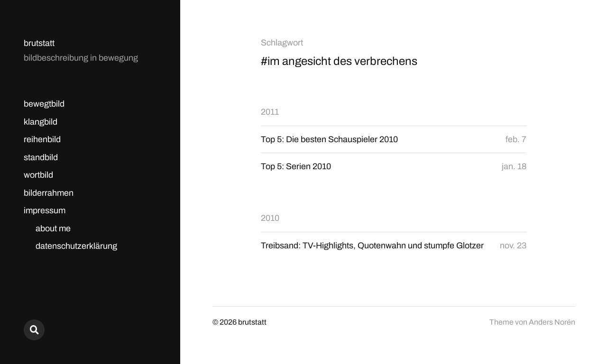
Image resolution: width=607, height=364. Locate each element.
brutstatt (39, 43)
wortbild (38, 175)
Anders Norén (552, 322)
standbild (41, 157)
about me (53, 228)
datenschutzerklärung (76, 246)
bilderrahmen (49, 193)
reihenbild (42, 139)
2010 (270, 218)
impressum (45, 210)
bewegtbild (44, 104)
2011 (270, 112)
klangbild (41, 122)
